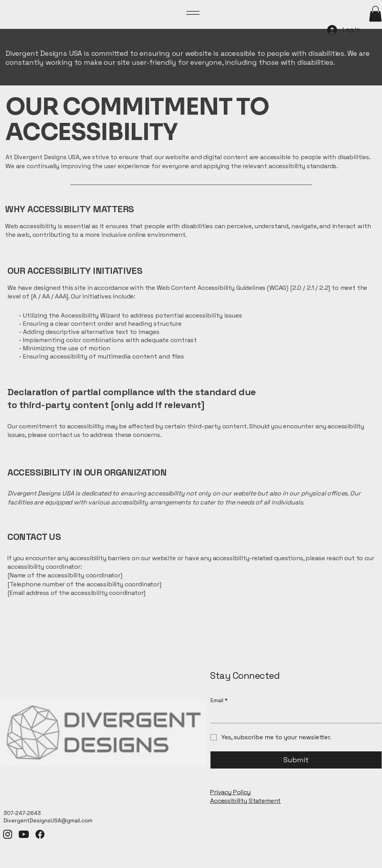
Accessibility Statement (245, 801)
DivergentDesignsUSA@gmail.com (48, 820)
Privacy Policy (230, 792)
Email (219, 701)
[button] (375, 14)
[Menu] (193, 13)
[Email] (294, 715)
